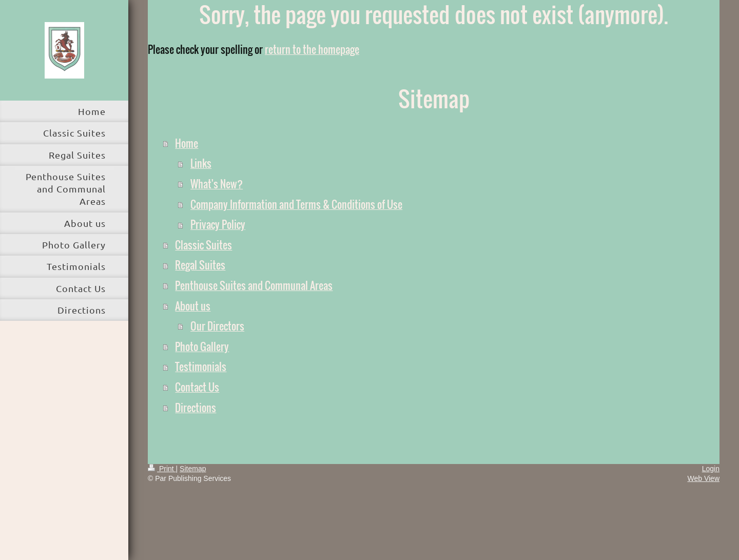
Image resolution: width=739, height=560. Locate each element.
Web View (703, 478)
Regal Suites (200, 265)
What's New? (217, 184)
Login (711, 469)
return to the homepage (312, 49)
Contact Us (197, 387)
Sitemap (193, 469)
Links (201, 163)
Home (187, 143)
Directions (196, 408)
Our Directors (217, 326)
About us (193, 306)
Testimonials (201, 366)
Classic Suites (203, 245)
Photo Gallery (202, 346)
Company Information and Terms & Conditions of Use (296, 204)
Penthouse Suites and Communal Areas (254, 285)
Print (162, 469)
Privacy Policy (218, 224)
